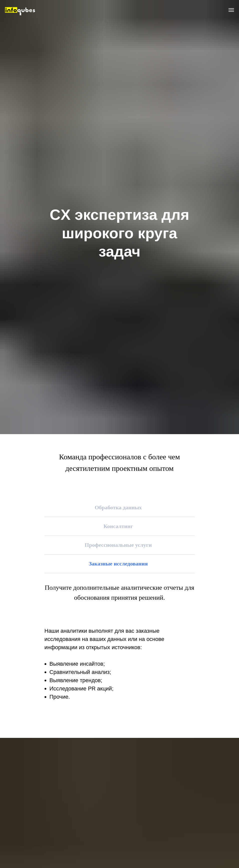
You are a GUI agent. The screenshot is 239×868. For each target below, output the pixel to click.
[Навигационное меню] (231, 10)
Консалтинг (118, 526)
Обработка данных (118, 507)
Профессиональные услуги (118, 545)
